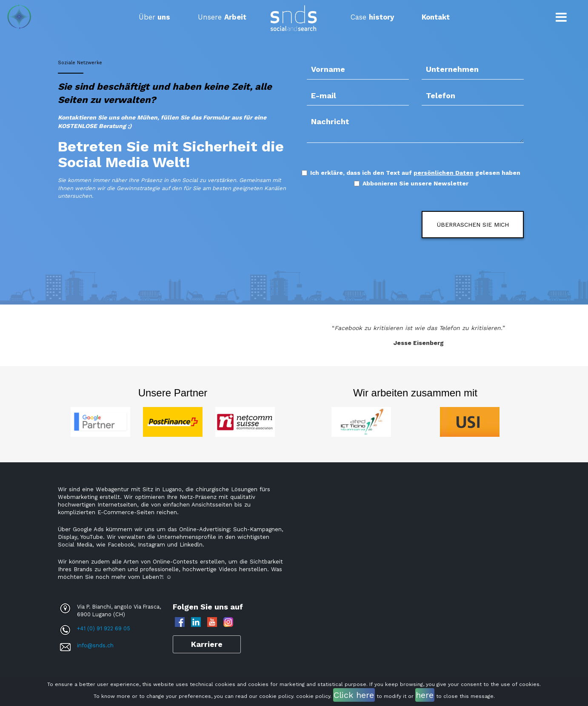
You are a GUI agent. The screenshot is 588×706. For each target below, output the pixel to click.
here (425, 695)
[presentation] (357, 224)
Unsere (222, 17)
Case (372, 17)
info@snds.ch (95, 645)
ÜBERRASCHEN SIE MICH (473, 225)
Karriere (207, 644)
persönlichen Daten (444, 173)
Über (154, 17)
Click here (354, 695)
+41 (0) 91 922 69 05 (104, 628)
